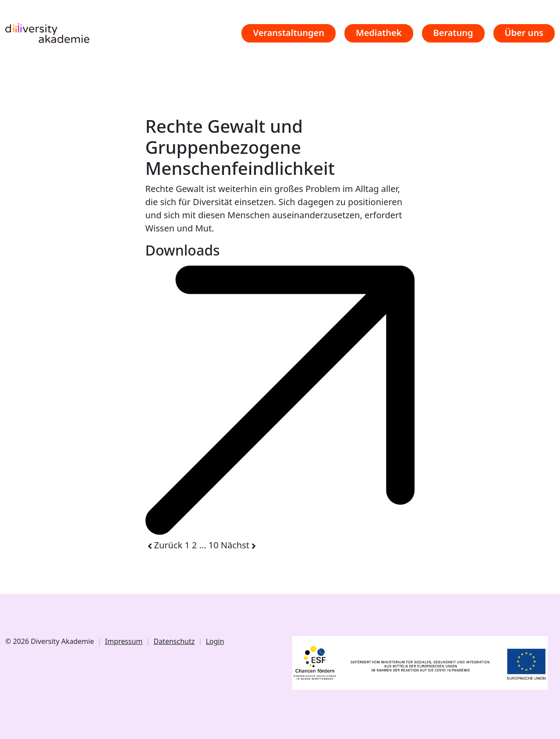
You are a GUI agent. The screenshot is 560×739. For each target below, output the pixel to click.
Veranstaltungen (289, 33)
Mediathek (379, 33)
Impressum (124, 641)
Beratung (453, 33)
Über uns (524, 33)
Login (215, 641)
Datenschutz (174, 641)
